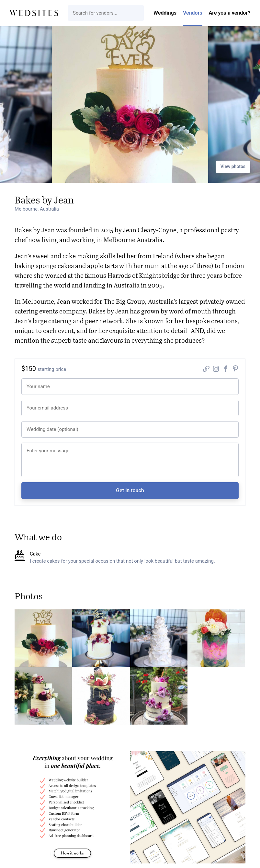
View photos (233, 166)
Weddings (165, 13)
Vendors (193, 13)
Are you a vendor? (230, 13)
